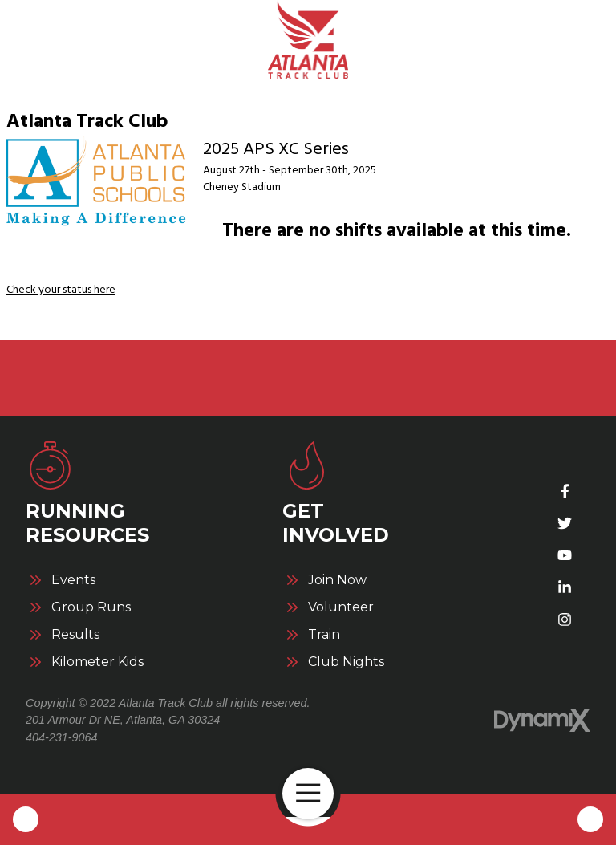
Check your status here (61, 290)
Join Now (337, 580)
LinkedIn (565, 587)
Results (75, 635)
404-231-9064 (62, 737)
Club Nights (346, 662)
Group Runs (91, 607)
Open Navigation (315, 794)
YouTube (565, 555)
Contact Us (590, 819)
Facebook (565, 491)
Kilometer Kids (97, 662)
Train (324, 635)
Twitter (565, 523)
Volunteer (341, 607)
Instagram (565, 620)
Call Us (26, 819)
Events (73, 580)
